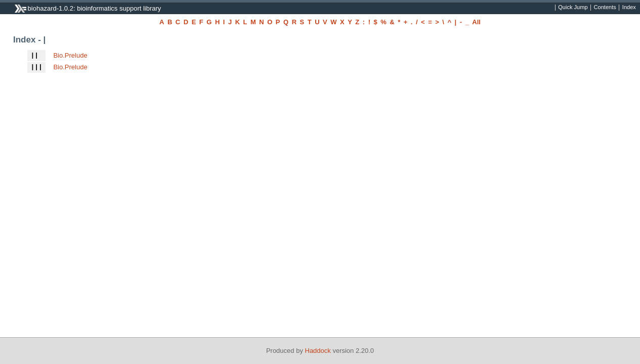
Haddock (318, 351)
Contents (605, 8)
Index (629, 8)
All (476, 22)
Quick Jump (573, 8)
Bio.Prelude (70, 55)
